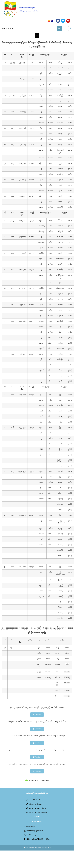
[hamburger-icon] (71, 29)
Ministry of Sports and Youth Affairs (29, 11)
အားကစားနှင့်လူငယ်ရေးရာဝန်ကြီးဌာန (27, 8)
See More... (37, 816)
